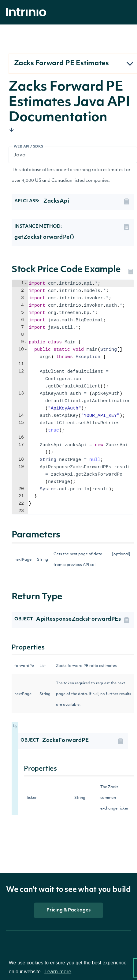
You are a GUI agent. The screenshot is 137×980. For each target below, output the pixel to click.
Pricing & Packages (68, 910)
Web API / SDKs (29, 147)
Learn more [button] (58, 972)
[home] (28, 12)
